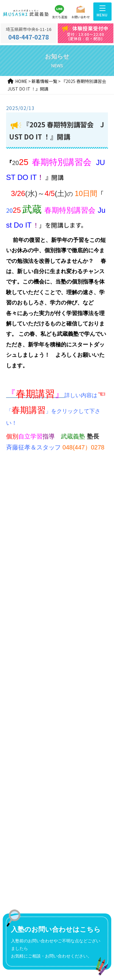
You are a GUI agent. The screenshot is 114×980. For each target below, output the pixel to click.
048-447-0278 (29, 34)
